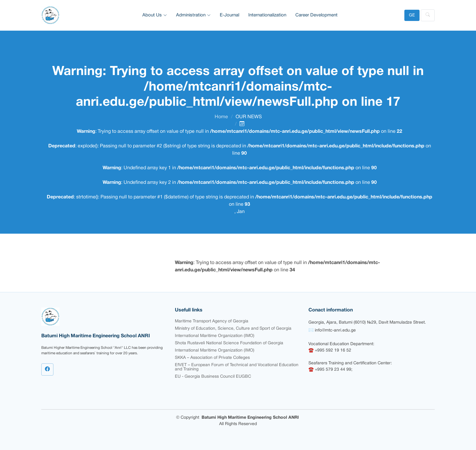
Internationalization (267, 15)
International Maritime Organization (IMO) (215, 336)
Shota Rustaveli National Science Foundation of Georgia (229, 343)
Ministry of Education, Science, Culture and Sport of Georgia (233, 329)
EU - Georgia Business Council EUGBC (213, 377)
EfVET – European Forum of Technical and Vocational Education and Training (237, 367)
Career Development (316, 15)
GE (412, 15)
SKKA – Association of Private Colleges (212, 358)
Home (221, 117)
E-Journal (229, 15)
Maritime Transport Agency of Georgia (212, 321)
